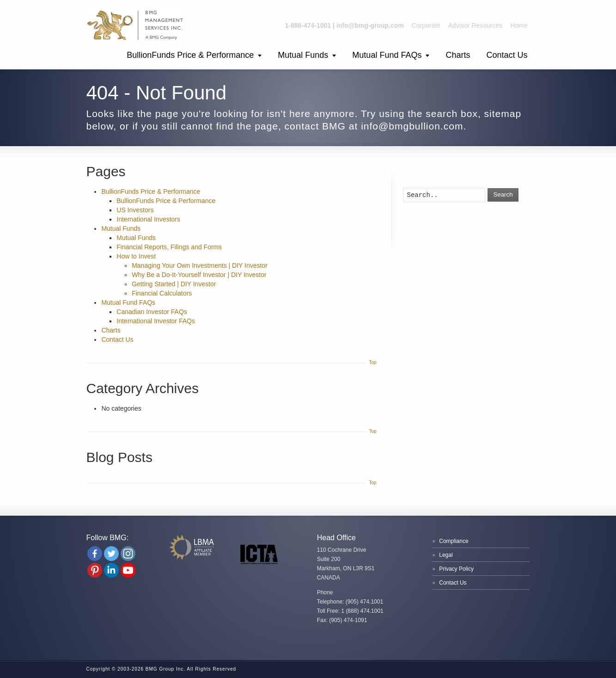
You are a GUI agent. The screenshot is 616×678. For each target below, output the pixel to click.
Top (372, 362)
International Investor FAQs (156, 321)
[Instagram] (128, 554)
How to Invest (136, 256)
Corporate (426, 25)
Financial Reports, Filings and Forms (169, 247)
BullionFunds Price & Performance (190, 55)
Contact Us (507, 55)
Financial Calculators (162, 293)
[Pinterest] (95, 570)
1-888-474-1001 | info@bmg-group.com (345, 25)
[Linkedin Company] (111, 570)
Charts (458, 55)
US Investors (135, 210)
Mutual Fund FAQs (387, 55)
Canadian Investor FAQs (152, 312)
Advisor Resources (476, 25)
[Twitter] (111, 554)
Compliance (454, 541)
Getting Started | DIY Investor (174, 284)
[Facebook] (95, 554)
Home (519, 25)
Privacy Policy (456, 569)
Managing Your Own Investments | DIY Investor (200, 265)
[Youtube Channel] (128, 570)
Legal (446, 555)
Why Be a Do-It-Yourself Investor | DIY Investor (199, 275)
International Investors (148, 219)
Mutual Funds (303, 55)
